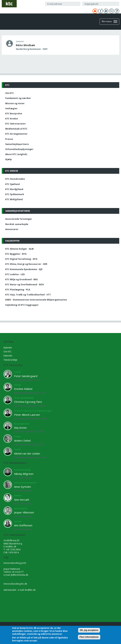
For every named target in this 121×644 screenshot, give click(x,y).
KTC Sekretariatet (15, 124)
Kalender (8, 356)
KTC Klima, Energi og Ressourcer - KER (26, 264)
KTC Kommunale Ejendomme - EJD (24, 269)
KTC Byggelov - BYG (16, 254)
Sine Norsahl (22, 500)
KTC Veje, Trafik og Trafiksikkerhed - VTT (28, 295)
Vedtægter (11, 108)
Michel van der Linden (27, 453)
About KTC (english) (16, 154)
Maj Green (20, 428)
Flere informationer (89, 637)
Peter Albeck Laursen (27, 415)
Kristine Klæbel (23, 389)
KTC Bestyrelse (14, 114)
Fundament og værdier (18, 98)
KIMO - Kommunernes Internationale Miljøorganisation (36, 300)
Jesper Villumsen (24, 512)
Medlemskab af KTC (16, 129)
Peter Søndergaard (26, 376)
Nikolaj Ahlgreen (24, 474)
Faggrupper (12, 241)
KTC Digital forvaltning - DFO (21, 259)
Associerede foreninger (19, 219)
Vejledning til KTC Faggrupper (22, 305)
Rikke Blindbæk (25, 45)
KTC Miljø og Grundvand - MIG (22, 279)
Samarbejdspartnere (17, 144)
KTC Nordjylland (14, 189)
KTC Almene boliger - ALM (19, 249)
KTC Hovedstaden (15, 179)
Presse (9, 139)
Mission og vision (15, 103)
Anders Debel (22, 441)
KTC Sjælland (12, 184)
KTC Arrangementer (16, 134)
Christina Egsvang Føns (28, 402)
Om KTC (10, 93)
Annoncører (12, 229)
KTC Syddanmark (15, 194)
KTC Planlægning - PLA (18, 290)
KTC (7, 85)
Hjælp (9, 159)
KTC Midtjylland (14, 199)
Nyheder (8, 348)
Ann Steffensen (23, 525)
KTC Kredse (12, 119)
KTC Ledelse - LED (15, 274)
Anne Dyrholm (22, 487)
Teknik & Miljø (10, 360)
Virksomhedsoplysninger (19, 149)
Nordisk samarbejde (17, 224)
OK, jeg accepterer (89, 630)
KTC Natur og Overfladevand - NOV (25, 285)
